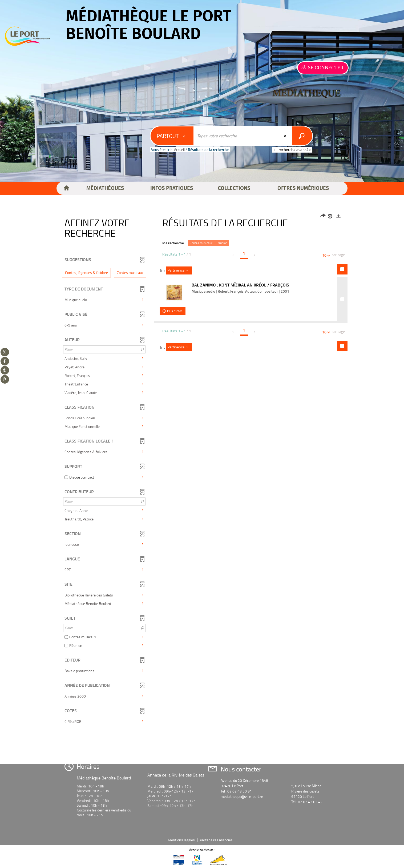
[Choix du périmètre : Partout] (172, 136)
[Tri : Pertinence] (179, 270)
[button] (105, 188)
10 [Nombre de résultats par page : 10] (325, 255)
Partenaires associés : (217, 840)
